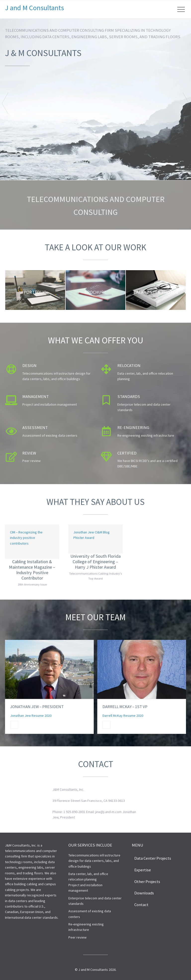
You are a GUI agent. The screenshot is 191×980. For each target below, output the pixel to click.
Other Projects (147, 882)
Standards (129, 396)
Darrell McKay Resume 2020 (123, 716)
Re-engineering (133, 427)
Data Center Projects (153, 858)
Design (29, 365)
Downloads (144, 893)
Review (29, 453)
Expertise (143, 870)
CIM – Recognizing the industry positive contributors (26, 538)
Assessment (35, 427)
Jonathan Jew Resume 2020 (31, 716)
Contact (141, 905)
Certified (127, 453)
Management (36, 396)
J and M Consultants (34, 8)
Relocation (129, 365)
